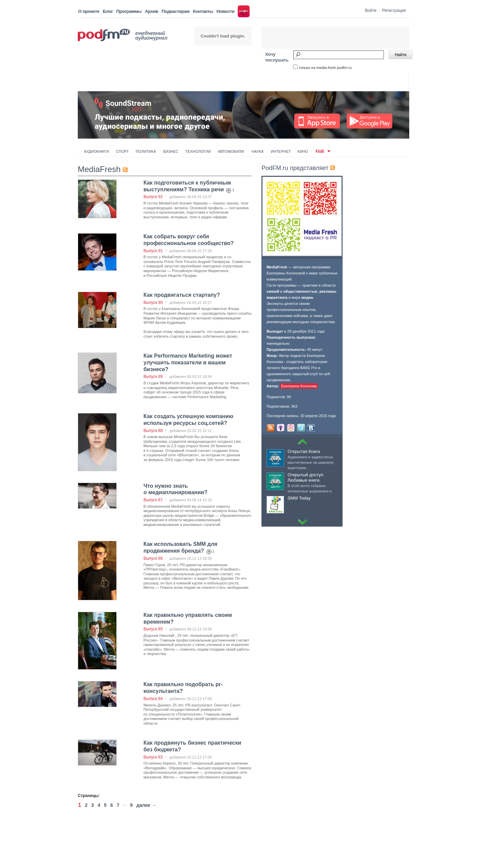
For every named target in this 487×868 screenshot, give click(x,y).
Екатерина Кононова (299, 386)
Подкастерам (176, 11)
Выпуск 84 (153, 699)
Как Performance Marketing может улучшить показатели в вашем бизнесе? (188, 362)
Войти (371, 10)
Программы (129, 11)
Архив (151, 11)
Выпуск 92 (153, 197)
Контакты (203, 11)
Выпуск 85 (153, 629)
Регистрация (394, 10)
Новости (225, 11)
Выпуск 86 (153, 558)
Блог (108, 11)
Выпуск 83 (153, 757)
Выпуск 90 (153, 303)
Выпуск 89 (153, 377)
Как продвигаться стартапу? (182, 295)
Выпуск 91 (153, 251)
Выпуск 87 (153, 500)
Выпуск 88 (153, 431)
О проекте (89, 11)
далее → (146, 805)
